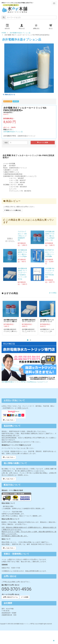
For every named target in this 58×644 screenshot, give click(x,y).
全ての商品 (53, 293)
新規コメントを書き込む (13, 210)
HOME (4, 33)
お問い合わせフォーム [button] (10, 597)
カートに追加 (43, 142)
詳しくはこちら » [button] (9, 420)
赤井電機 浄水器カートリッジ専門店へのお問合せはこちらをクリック (25, 382)
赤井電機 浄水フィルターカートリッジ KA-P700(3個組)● (50, 273)
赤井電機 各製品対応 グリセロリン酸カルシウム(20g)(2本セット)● (50, 236)
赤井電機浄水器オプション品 (13, 132)
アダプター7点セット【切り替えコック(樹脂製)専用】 (22, 236)
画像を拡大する (9, 95)
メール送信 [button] (25, 597)
